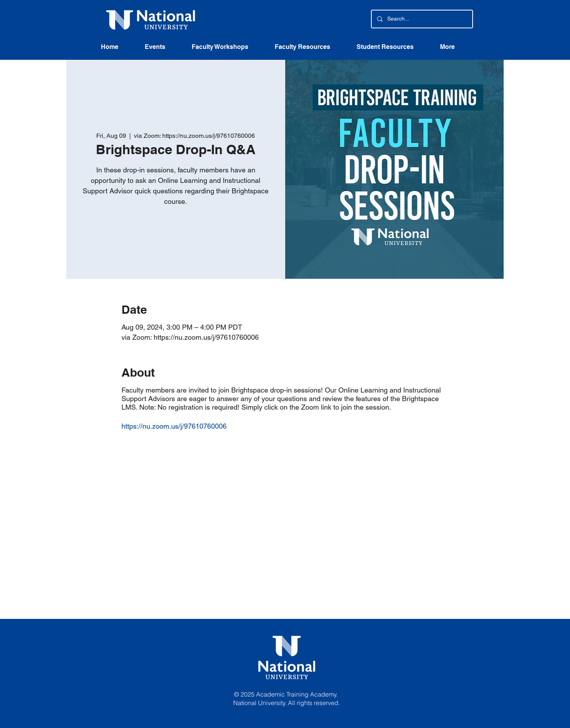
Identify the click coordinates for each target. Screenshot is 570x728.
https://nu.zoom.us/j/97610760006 (174, 426)
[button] (310, 49)
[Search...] (422, 19)
